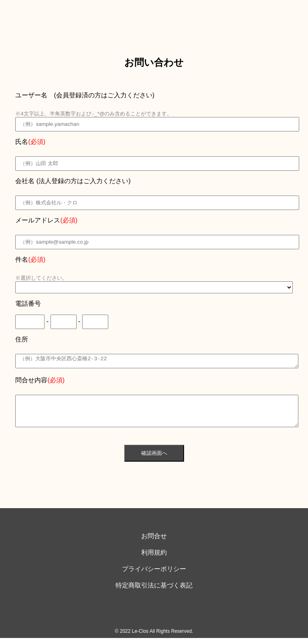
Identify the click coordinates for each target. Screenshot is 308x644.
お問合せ (154, 542)
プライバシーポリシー (154, 575)
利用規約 (154, 558)
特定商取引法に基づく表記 (154, 591)
